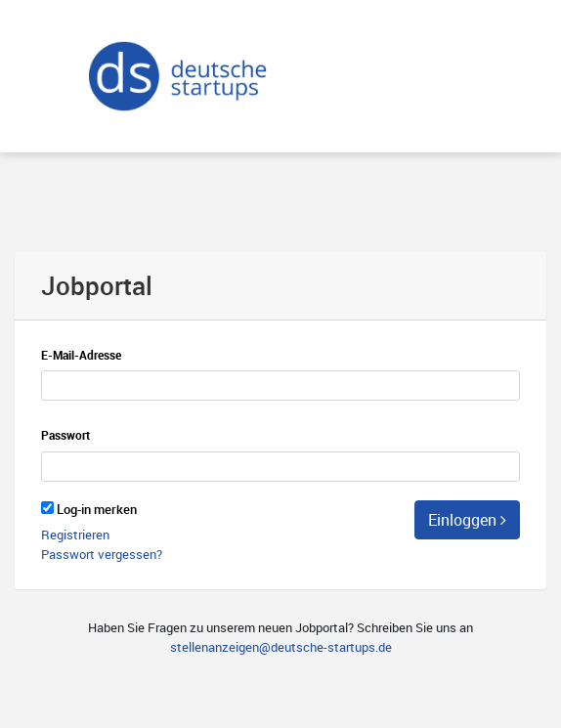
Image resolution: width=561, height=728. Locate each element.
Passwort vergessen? (102, 554)
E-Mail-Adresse (81, 355)
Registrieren (75, 535)
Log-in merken (97, 509)
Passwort (65, 435)
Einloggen (467, 520)
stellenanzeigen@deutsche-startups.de (281, 647)
